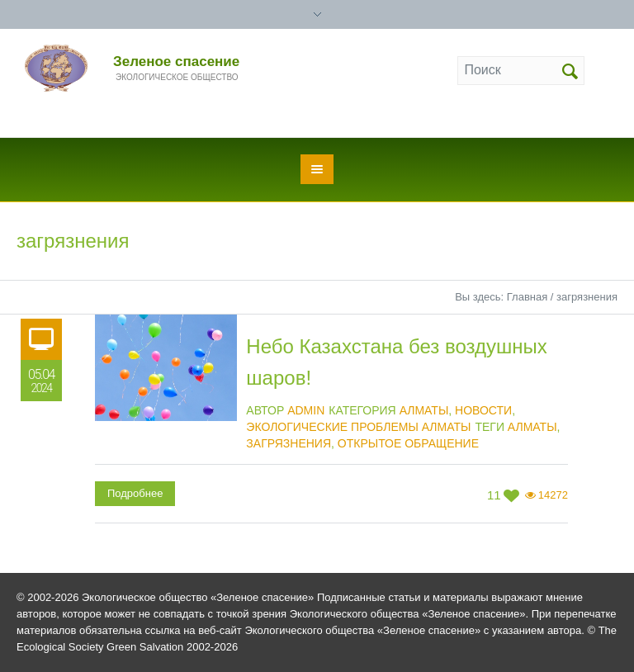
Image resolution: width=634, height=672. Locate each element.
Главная (527, 297)
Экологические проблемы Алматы (358, 427)
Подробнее (135, 493)
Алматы (424, 410)
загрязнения (289, 443)
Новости (483, 410)
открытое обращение (408, 443)
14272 (553, 495)
